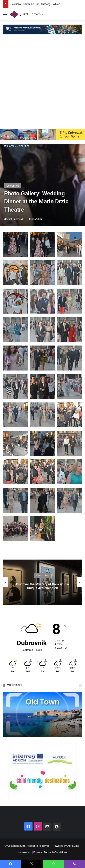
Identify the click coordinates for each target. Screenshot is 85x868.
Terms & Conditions (55, 852)
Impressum (25, 852)
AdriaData (73, 846)
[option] (42, 582)
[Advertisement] (42, 85)
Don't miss (42, 576)
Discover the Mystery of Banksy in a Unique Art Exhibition (43, 586)
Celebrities (23, 146)
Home (9, 146)
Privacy (38, 852)
